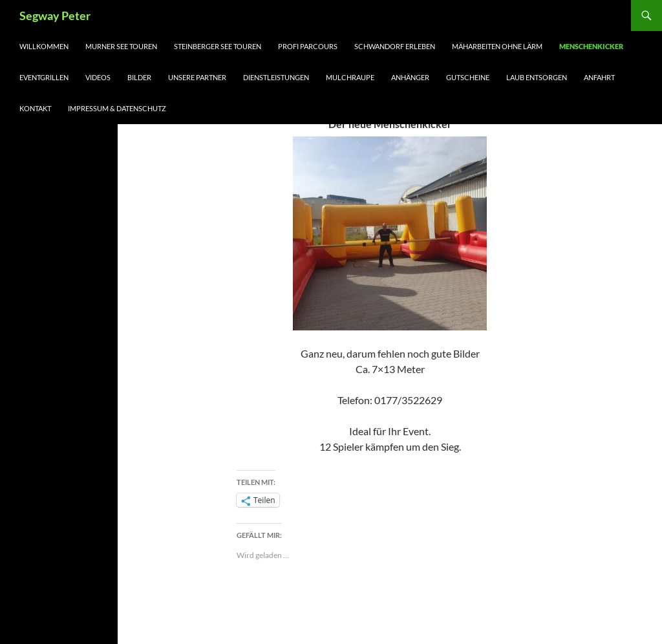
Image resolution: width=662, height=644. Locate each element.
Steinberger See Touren (218, 46)
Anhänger (410, 77)
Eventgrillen (44, 77)
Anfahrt (599, 77)
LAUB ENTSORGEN (537, 77)
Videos (98, 77)
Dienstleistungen (276, 77)
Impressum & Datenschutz (117, 108)
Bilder (139, 77)
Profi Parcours (308, 46)
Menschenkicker (591, 46)
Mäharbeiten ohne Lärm (497, 46)
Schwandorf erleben (395, 46)
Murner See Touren (121, 46)
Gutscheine (468, 77)
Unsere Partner (197, 77)
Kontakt (35, 108)
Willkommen (44, 46)
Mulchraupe (350, 77)
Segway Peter (55, 16)
